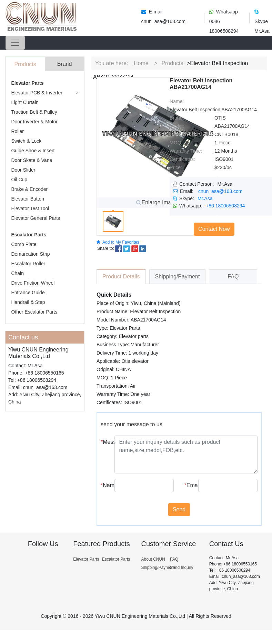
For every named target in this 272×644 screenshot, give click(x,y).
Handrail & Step (28, 302)
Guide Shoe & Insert (33, 151)
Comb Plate (24, 244)
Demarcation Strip (30, 254)
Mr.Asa (205, 198)
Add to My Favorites (118, 242)
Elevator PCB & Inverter (37, 93)
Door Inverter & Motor (34, 122)
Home (141, 63)
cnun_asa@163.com (220, 191)
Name (105, 485)
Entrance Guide (28, 293)
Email (189, 485)
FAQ (174, 559)
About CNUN (153, 559)
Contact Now (214, 229)
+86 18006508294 (225, 206)
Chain (17, 273)
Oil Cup (19, 180)
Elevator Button (28, 199)
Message (105, 442)
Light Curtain (25, 102)
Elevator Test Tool (30, 208)
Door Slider (23, 170)
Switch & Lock (26, 141)
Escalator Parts (29, 235)
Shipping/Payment (158, 568)
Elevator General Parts (36, 218)
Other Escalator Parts (34, 312)
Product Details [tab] (121, 277)
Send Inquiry (182, 568)
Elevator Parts (27, 83)
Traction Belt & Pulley (34, 112)
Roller (17, 131)
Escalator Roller (28, 264)
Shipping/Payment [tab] (178, 277)
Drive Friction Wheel (33, 283)
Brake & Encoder (29, 189)
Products (172, 63)
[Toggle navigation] (15, 43)
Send (179, 509)
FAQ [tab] (233, 277)
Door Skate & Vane (32, 160)
